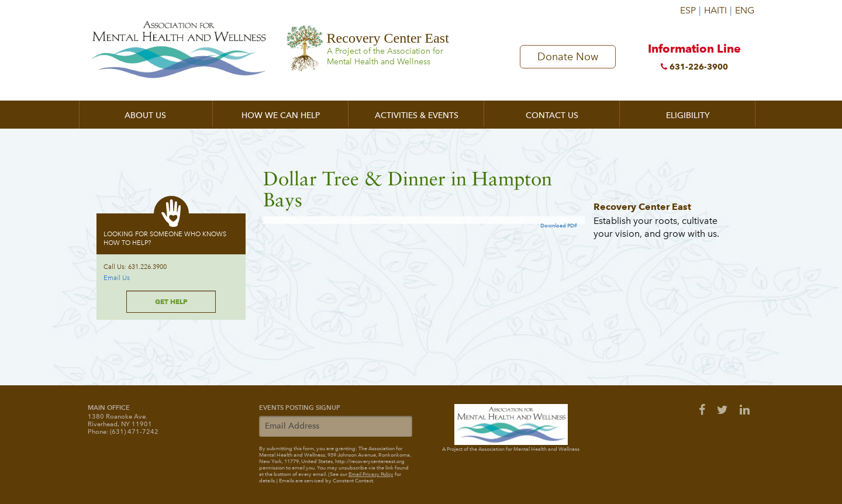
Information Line (694, 59)
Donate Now (568, 57)
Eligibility (688, 115)
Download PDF (559, 226)
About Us (145, 115)
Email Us (117, 278)
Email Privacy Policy (371, 474)
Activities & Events (417, 115)
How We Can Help (281, 115)
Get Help (171, 301)
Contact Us (552, 115)
